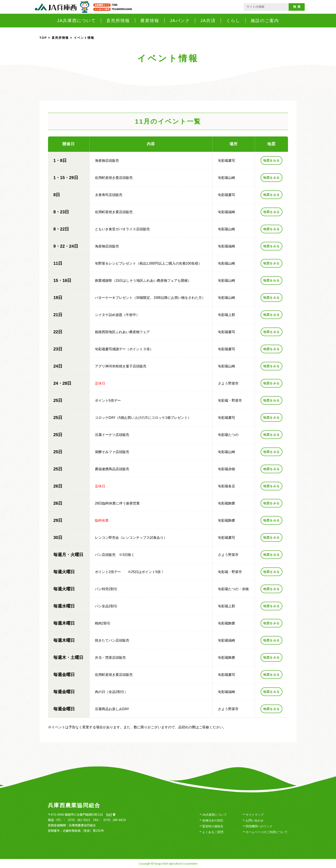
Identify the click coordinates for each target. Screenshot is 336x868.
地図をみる (271, 160)
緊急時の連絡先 (211, 826)
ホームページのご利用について (265, 832)
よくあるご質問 (211, 832)
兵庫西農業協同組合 (74, 805)
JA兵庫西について (213, 815)
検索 (298, 7)
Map (111, 814)
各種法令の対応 (211, 821)
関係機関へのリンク (258, 826)
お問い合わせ (253, 821)
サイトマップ (253, 815)
